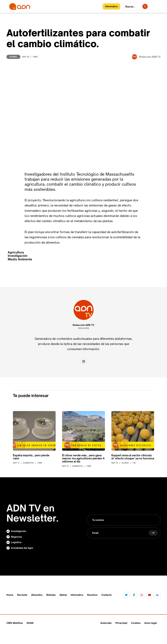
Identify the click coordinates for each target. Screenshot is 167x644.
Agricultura (16, 252)
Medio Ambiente (20, 259)
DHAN (30, 623)
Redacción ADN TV (83, 325)
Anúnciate (106, 623)
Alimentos (37, 595)
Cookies (136, 623)
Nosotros (92, 595)
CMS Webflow (15, 623)
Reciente (22, 595)
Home (10, 595)
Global (13, 57)
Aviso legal (151, 623)
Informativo (77, 595)
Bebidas (51, 595)
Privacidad (121, 623)
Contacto (107, 595)
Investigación (18, 256)
